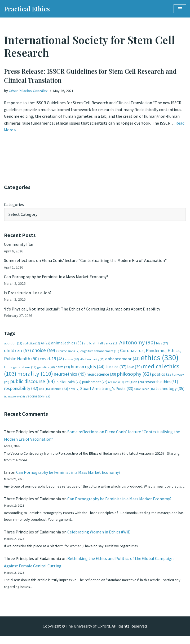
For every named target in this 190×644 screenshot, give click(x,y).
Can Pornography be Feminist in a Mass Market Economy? (56, 277)
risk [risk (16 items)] (45, 390)
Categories (14, 204)
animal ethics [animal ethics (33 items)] (67, 343)
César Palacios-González (28, 91)
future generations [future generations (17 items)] (20, 368)
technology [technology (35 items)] (170, 389)
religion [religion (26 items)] (135, 382)
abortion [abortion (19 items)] (13, 344)
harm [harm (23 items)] (63, 368)
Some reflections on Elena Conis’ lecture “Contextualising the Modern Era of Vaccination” (85, 261)
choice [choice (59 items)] (43, 351)
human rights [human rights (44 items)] (88, 367)
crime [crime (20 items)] (72, 360)
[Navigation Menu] (180, 9)
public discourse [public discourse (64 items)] (32, 382)
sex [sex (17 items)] (74, 390)
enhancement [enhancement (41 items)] (123, 359)
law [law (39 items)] (134, 367)
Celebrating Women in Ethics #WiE (99, 540)
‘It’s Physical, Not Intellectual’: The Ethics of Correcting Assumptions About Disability (82, 309)
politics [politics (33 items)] (162, 375)
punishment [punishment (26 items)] (95, 382)
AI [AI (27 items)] (46, 344)
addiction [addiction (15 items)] (32, 344)
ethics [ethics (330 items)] (160, 358)
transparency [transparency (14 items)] (14, 397)
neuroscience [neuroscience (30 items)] (101, 375)
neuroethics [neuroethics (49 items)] (70, 374)
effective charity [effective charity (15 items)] (92, 360)
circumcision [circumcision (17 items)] (68, 351)
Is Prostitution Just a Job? (28, 293)
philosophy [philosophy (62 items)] (134, 374)
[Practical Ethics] (27, 9)
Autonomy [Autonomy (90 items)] (137, 343)
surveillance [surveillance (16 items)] (144, 390)
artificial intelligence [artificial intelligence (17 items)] (101, 344)
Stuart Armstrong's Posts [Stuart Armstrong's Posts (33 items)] (107, 389)
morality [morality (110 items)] (35, 374)
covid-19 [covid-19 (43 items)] (52, 359)
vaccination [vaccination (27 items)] (38, 397)
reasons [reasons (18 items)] (116, 382)
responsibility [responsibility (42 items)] (21, 389)
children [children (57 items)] (17, 351)
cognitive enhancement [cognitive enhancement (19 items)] (100, 351)
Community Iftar (19, 244)
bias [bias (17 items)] (162, 344)
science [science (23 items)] (59, 390)
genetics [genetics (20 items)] (46, 368)
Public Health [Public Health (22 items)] (69, 382)
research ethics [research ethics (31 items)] (161, 382)
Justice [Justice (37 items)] (116, 367)
